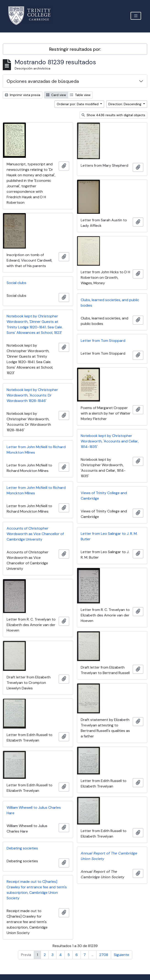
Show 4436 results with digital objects (113, 115)
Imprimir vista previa (23, 95)
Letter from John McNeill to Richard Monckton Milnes (36, 450)
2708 (104, 955)
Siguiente (122, 955)
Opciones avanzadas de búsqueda (43, 81)
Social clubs (16, 283)
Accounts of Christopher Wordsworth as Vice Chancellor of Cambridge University (35, 534)
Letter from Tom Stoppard (103, 341)
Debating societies (22, 848)
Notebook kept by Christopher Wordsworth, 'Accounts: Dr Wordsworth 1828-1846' (32, 395)
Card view (56, 95)
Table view (80, 95)
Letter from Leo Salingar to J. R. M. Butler (109, 536)
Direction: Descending (125, 104)
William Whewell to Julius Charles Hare (34, 810)
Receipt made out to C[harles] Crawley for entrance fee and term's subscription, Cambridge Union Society (37, 890)
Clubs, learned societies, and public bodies (110, 303)
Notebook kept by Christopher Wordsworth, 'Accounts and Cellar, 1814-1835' (110, 441)
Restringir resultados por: (75, 49)
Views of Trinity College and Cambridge (104, 496)
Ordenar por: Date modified (78, 104)
